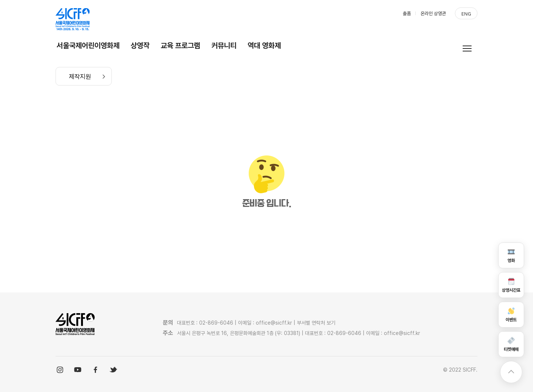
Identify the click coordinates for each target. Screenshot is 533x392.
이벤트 (511, 314)
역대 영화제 (264, 46)
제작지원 (80, 77)
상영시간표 (511, 285)
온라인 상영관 (433, 14)
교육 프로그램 (180, 46)
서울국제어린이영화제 (88, 46)
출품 (407, 14)
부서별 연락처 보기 (316, 323)
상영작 (140, 46)
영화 (511, 255)
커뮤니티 (224, 46)
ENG (466, 14)
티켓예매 (511, 344)
